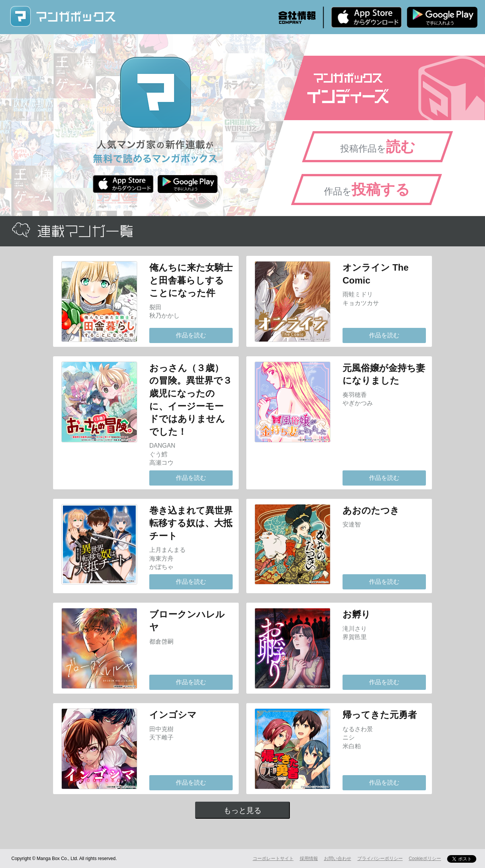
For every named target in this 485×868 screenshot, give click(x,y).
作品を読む (191, 335)
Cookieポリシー (425, 859)
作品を (367, 190)
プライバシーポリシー (380, 859)
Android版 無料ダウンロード (442, 17)
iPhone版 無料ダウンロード (366, 17)
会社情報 (297, 17)
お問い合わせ (338, 859)
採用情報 (309, 859)
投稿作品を (378, 147)
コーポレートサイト (273, 859)
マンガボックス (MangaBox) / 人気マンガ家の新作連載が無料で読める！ (63, 16)
